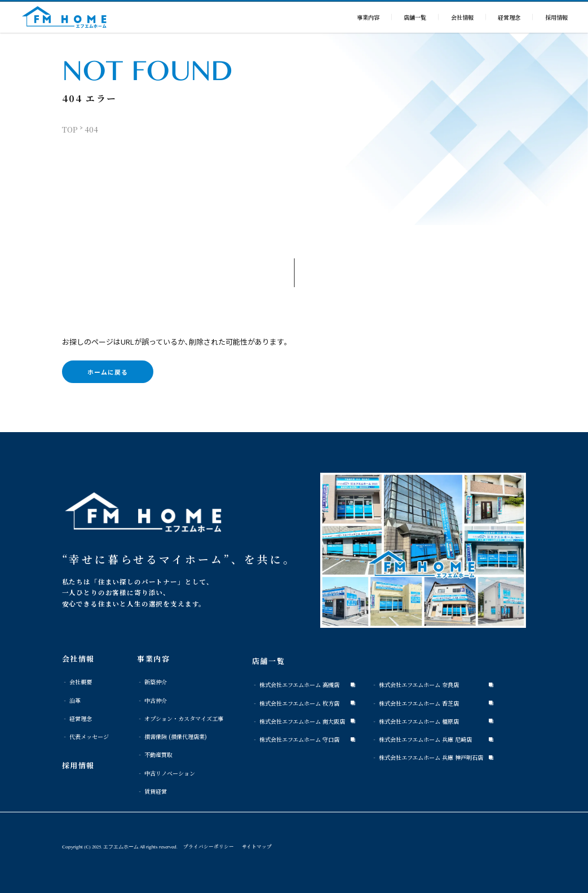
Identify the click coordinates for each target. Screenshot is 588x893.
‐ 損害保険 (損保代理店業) (172, 736)
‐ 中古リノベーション (166, 773)
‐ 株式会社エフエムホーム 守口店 (296, 739)
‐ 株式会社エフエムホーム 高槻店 (296, 685)
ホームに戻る (107, 372)
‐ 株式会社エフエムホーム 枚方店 (296, 703)
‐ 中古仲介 (152, 700)
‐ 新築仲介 (152, 682)
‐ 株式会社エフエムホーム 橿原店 (415, 721)
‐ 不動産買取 (155, 755)
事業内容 (368, 17)
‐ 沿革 (71, 700)
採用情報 (556, 17)
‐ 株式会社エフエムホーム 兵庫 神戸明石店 (427, 757)
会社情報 (462, 17)
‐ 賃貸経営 (152, 791)
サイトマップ (257, 846)
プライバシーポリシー (209, 846)
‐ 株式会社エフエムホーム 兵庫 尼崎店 (422, 739)
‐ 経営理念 (77, 718)
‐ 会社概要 (77, 682)
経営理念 (509, 17)
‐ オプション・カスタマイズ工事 (180, 718)
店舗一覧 (415, 17)
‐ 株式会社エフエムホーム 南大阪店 (299, 721)
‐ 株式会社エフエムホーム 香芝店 (415, 703)
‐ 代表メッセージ (85, 736)
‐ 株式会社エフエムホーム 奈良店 (415, 685)
